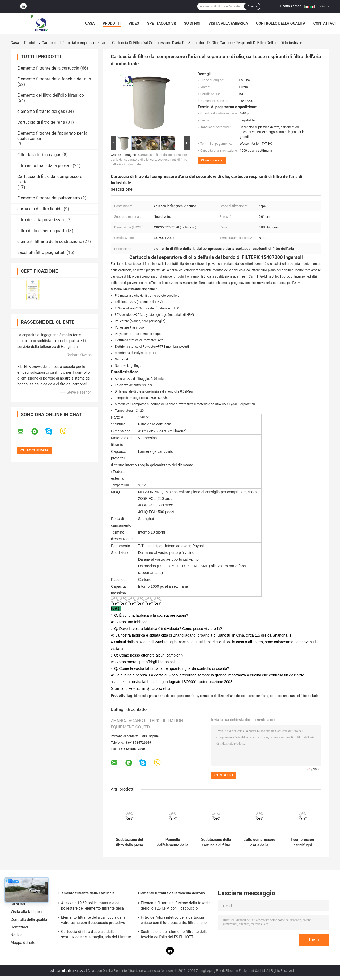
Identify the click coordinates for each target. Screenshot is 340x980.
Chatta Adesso (291, 6)
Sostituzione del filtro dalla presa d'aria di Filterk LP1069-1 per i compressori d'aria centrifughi (130, 842)
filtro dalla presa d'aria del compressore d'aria (166, 696)
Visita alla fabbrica (228, 23)
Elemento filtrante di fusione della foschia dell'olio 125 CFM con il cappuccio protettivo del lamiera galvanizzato (176, 906)
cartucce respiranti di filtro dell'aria (294, 696)
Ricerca (252, 6)
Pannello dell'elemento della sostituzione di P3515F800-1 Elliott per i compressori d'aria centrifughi (173, 842)
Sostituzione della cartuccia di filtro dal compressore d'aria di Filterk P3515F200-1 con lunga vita (216, 842)
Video (134, 23)
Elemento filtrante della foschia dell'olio (54, 79)
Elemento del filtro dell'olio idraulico (51, 95)
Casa (90, 23)
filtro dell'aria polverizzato (41, 220)
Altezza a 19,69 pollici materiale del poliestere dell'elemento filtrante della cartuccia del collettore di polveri (92, 906)
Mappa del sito (23, 943)
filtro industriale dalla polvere (44, 166)
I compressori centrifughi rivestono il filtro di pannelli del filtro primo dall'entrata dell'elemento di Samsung (303, 842)
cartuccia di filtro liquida (40, 209)
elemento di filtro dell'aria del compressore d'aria (234, 696)
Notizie (16, 935)
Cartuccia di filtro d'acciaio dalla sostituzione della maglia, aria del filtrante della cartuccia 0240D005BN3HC (96, 935)
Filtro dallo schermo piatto (42, 231)
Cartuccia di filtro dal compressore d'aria (75, 43)
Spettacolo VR (162, 23)
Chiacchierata (212, 160)
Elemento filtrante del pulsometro (49, 198)
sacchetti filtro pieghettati (41, 252)
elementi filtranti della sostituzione (50, 242)
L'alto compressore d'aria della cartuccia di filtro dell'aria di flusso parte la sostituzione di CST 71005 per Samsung (259, 842)
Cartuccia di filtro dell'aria (41, 122)
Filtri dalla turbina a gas (39, 155)
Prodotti (112, 23)
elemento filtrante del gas (41, 111)
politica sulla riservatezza (67, 971)
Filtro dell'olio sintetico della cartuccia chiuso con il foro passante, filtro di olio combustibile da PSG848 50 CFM (174, 921)
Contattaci (325, 23)
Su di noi (192, 23)
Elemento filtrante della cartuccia (48, 68)
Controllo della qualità (281, 23)
